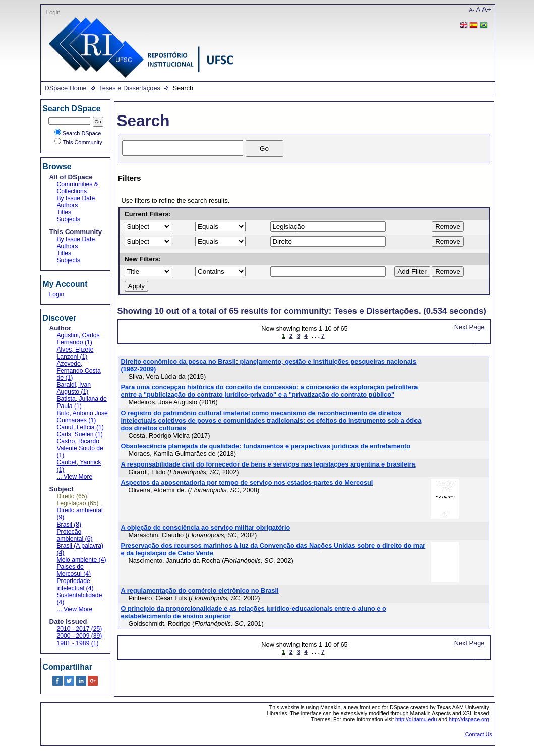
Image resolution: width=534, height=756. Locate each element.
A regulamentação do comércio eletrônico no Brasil (200, 590)
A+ (486, 9)
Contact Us (479, 734)
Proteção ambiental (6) (75, 535)
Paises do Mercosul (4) (74, 570)
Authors (68, 205)
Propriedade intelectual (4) (75, 585)
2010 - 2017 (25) (80, 629)
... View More (75, 477)
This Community (78, 142)
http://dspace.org (469, 719)
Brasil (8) (69, 525)
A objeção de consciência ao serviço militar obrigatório (206, 527)
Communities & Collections (78, 188)
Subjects (69, 219)
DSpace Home (66, 88)
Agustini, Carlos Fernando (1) (78, 339)
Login (53, 12)
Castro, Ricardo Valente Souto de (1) (80, 448)
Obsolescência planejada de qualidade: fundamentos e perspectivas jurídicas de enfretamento (266, 446)
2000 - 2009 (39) (80, 636)
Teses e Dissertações (130, 88)
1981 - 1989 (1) (78, 643)
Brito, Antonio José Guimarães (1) (82, 417)
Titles (64, 212)
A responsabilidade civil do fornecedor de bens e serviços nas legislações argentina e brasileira (268, 464)
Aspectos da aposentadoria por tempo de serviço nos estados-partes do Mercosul (247, 482)
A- (472, 10)
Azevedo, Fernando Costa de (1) (79, 371)
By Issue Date (76, 198)
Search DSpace (78, 133)
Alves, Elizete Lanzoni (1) (75, 353)
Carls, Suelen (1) (80, 434)
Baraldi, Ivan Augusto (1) (74, 388)
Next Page (469, 327)
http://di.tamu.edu (416, 719)
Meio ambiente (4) (82, 560)
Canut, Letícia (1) (80, 427)
